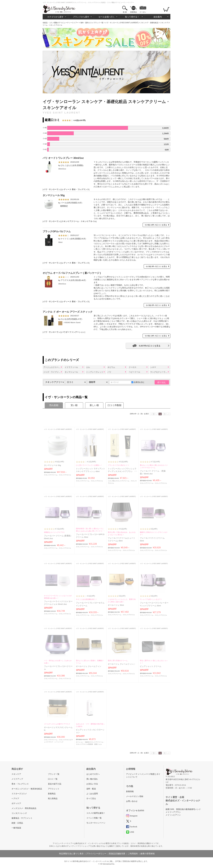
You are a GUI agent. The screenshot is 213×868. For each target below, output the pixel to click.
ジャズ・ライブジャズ (53, 372)
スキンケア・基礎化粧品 (149, 23)
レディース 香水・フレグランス (75, 189)
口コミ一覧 (53, 779)
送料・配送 (91, 789)
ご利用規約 (133, 854)
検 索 (125, 12)
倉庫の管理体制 (147, 854)
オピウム (111, 367)
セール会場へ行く (107, 17)
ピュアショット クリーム (151, 666)
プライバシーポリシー (96, 854)
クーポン (143, 12)
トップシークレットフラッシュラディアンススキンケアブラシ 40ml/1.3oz (122, 471)
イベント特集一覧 (94, 818)
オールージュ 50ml (116, 605)
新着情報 (130, 792)
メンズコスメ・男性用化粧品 (24, 808)
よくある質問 (92, 794)
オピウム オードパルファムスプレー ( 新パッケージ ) (72, 273)
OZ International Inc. (107, 864)
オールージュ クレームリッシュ (121, 664)
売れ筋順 (54, 405)
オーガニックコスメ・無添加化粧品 (27, 789)
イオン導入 (112, 481)
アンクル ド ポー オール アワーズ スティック (68, 312)
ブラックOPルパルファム (57, 231)
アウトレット (54, 789)
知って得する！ (132, 17)
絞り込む (162, 382)
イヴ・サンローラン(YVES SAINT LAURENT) (122, 23)
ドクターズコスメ (19, 794)
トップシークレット (95, 372)
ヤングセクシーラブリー (160, 372)
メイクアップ (17, 779)
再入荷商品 (53, 799)
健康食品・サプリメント (22, 818)
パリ (109, 372)
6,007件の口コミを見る (150, 346)
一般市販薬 (16, 828)
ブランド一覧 (54, 774)
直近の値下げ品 (55, 784)
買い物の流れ (92, 779)
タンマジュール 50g (54, 195)
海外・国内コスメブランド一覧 (92, 23)
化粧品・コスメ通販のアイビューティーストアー (61, 23)
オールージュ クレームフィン (89, 666)
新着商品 (134, 12)
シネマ (153, 367)
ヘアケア (15, 799)
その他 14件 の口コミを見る (156, 225)
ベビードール (134, 372)
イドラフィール (71, 367)
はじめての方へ (93, 774)
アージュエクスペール (53, 367)
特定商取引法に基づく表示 (71, 854)
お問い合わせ (132, 801)
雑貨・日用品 (17, 823)
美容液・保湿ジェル (95, 744)
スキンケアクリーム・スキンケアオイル (79, 221)
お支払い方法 (92, 784)
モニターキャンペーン (96, 823)
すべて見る (91, 799)
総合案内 (158, 17)
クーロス (133, 367)
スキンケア (16, 774)
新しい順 (94, 405)
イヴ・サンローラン (52, 189)
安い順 (74, 405)
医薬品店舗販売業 (117, 854)
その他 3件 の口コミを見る (156, 266)
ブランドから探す (81, 17)
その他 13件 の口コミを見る (156, 336)
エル (88, 367)
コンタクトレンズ (19, 813)
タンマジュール (71, 372)
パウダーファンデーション (73, 332)
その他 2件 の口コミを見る (156, 305)
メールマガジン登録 (135, 796)
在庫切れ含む (138, 382)
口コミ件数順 (115, 405)
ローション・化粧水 (83, 742)
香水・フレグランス (20, 784)
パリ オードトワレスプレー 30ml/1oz (63, 158)
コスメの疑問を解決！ (96, 813)
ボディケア (16, 803)
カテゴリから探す (55, 17)
